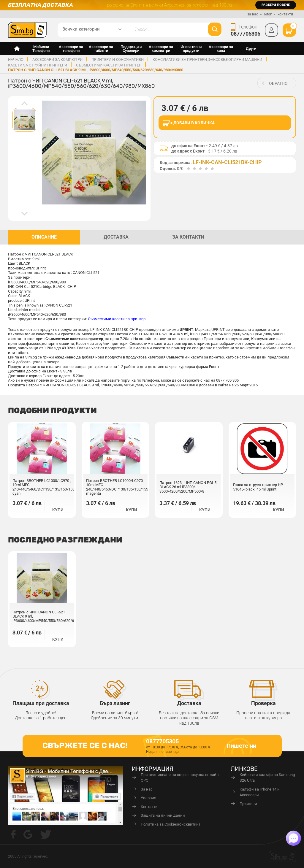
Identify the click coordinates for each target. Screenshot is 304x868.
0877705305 (246, 34)
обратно (278, 83)
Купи (58, 510)
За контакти (188, 237)
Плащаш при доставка (41, 703)
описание (44, 237)
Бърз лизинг (115, 703)
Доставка (189, 703)
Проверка (263, 703)
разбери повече (276, 5)
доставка (116, 237)
